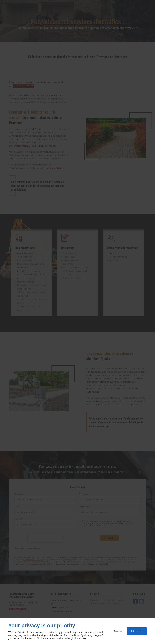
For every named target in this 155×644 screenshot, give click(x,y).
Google (70, 638)
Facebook (80, 638)
